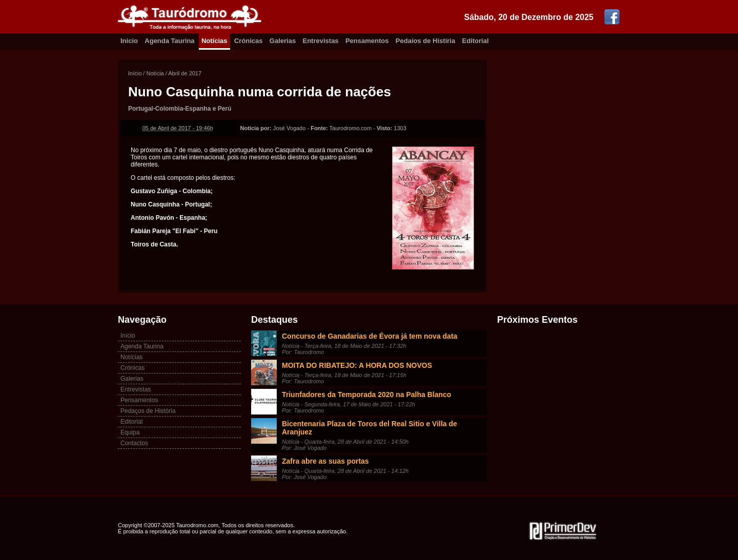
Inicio (129, 41)
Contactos (134, 443)
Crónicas (249, 41)
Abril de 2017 (185, 73)
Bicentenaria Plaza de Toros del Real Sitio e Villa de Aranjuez (370, 428)
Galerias (283, 41)
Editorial (476, 41)
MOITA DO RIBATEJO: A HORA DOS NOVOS (357, 365)
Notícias (214, 41)
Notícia (155, 73)
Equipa (130, 432)
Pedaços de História (148, 411)
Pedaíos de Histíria (425, 41)
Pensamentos (367, 41)
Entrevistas (321, 41)
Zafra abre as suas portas (325, 461)
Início (135, 73)
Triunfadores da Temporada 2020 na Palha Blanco (366, 395)
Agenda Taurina (169, 41)
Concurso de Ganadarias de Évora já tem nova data (370, 336)
